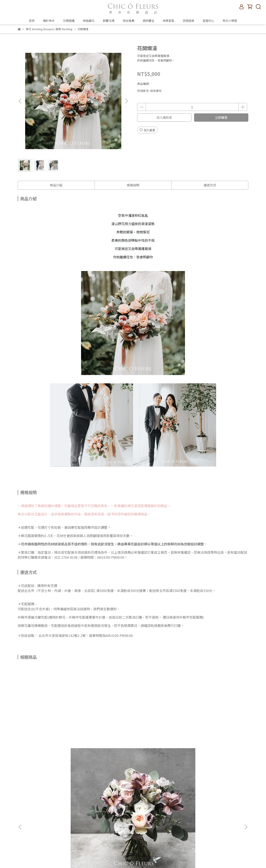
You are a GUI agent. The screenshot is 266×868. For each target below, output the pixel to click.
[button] (126, 101)
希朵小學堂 (230, 21)
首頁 (32, 21)
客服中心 (208, 21)
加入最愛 (147, 130)
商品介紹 (56, 185)
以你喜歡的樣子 (217, 732)
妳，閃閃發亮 (161, 732)
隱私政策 (77, 804)
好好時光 (105, 732)
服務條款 (77, 810)
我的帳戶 (77, 791)
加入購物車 (164, 117)
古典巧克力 (49, 732)
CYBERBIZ (177, 857)
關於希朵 (49, 21)
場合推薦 (129, 21)
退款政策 (77, 797)
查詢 (74, 779)
